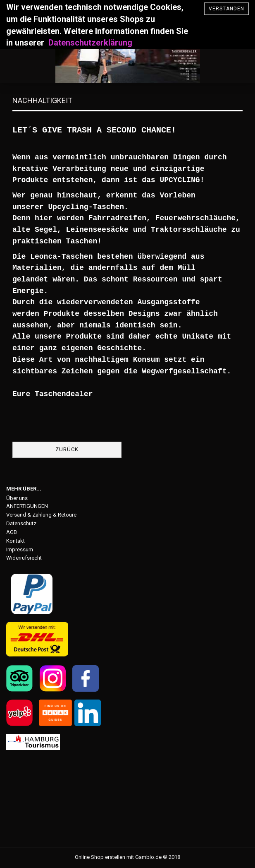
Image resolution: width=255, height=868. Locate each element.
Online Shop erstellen (100, 857)
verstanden (226, 9)
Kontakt (15, 541)
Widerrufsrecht (24, 558)
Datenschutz (21, 523)
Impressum (20, 549)
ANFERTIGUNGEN (27, 506)
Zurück (67, 449)
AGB (12, 532)
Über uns (17, 498)
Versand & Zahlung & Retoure (41, 515)
